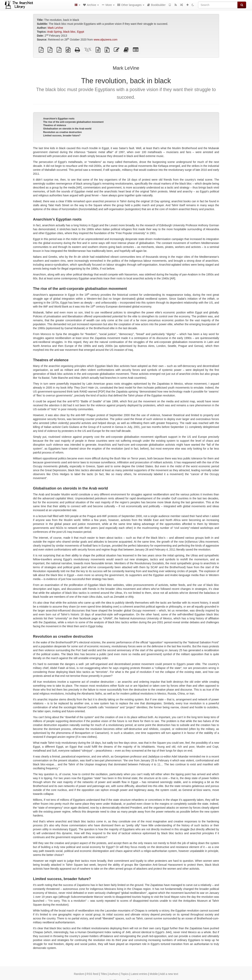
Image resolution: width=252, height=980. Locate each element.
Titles (104, 974)
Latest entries (139, 974)
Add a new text (169, 974)
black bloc (69, 32)
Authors (114, 974)
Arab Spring (54, 32)
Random (79, 974)
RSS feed (93, 974)
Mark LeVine (55, 28)
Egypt (81, 32)
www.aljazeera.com (106, 40)
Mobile (154, 974)
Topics (125, 974)
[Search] (218, 5)
